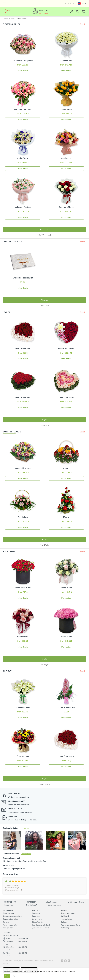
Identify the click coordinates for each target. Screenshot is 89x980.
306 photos (25, 828)
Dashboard (65, 916)
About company (9, 913)
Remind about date (68, 913)
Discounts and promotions (12, 916)
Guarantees (36, 916)
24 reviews (9, 890)
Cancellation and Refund (41, 925)
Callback (64, 922)
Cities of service (38, 922)
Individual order (66, 919)
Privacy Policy (8, 928)
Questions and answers (40, 928)
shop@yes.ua (51, 902)
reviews (10, 886)
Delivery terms (37, 919)
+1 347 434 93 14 (31, 902)
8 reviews (9, 888)
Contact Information (10, 919)
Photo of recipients (10, 925)
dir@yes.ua (72, 902)
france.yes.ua (18, 961)
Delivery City (45, 12)
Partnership (65, 928)
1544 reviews (26, 854)
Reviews (6, 922)
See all (82, 24)
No (14, 976)
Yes (7, 976)
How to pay (36, 913)
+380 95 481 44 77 (10, 902)
